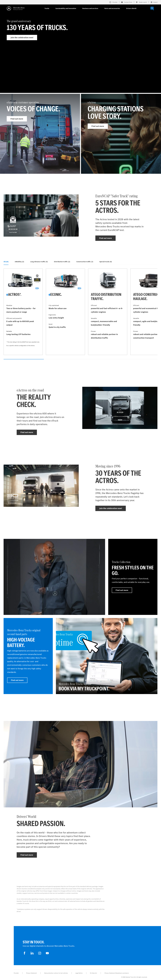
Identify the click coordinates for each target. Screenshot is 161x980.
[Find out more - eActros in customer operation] (40, 134)
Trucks (47, 8)
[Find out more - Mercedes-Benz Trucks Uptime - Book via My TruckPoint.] (107, 656)
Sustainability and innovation (66, 8)
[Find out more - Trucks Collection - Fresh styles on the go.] (133, 577)
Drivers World (131, 8)
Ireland (154, 2)
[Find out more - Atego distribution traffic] (108, 312)
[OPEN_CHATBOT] (152, 9)
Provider (16, 973)
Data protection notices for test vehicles (56, 973)
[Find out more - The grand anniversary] (80, 53)
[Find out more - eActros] (121, 134)
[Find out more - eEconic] (65, 312)
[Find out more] (54, 577)
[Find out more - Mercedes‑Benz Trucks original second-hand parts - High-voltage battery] (28, 656)
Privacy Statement (31, 973)
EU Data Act (93, 973)
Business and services (90, 8)
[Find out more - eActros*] (23, 312)
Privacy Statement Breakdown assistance (117, 973)
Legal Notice (79, 973)
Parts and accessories (112, 8)
